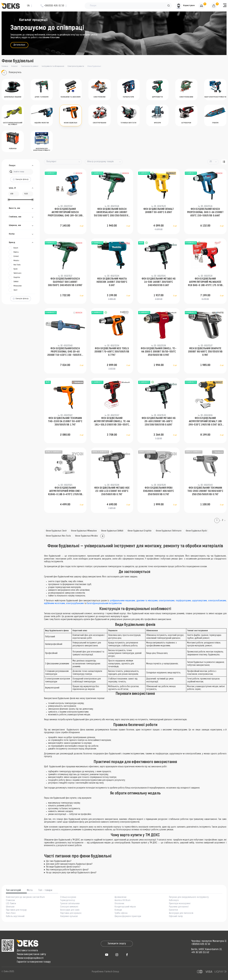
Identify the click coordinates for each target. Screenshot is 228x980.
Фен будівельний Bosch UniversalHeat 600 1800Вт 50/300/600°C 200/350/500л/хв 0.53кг (112, 213)
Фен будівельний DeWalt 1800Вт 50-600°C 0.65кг (159, 211)
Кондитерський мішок (125, 907)
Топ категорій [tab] (14, 890)
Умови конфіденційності (30, 958)
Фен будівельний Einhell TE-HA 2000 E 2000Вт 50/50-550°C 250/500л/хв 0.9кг (159, 352)
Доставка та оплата (27, 951)
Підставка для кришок (71, 913)
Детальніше (19, 45)
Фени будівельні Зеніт (56, 531)
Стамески (10, 901)
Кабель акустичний (15, 917)
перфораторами (183, 601)
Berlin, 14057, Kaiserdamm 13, (207, 950)
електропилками (167, 601)
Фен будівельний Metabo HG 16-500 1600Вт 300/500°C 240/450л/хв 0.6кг (159, 282)
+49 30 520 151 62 (200, 953)
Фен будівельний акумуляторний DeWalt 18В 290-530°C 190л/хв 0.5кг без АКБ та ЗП (205, 422)
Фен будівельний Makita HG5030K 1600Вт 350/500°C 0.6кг (112, 282)
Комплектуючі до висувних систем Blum (25, 897)
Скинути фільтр (21, 179)
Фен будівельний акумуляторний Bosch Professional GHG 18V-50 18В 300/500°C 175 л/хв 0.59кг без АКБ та (65, 213)
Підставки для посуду (16, 910)
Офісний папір (176, 917)
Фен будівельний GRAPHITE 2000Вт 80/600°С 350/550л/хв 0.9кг (205, 352)
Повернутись (12, 73)
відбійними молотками (55, 604)
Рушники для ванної (179, 907)
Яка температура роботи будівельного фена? (67, 870)
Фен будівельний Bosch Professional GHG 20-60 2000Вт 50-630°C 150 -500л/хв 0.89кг (65, 352)
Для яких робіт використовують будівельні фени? (69, 864)
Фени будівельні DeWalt (112, 531)
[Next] (226, 520)
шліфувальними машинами (123, 601)
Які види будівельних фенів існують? (63, 867)
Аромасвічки (120, 897)
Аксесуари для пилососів (181, 913)
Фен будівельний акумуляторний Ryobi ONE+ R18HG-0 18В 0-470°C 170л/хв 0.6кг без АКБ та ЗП (65, 492)
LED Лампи (11, 904)
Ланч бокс (11, 913)
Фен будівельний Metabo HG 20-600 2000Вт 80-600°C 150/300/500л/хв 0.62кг (159, 422)
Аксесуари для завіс (70, 910)
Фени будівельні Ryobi (196, 531)
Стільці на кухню (68, 897)
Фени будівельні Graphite (140, 531)
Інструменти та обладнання (53, 66)
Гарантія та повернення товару (34, 962)
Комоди (118, 910)
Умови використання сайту (31, 954)
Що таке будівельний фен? (59, 861)
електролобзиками (217, 601)
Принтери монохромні (180, 904)
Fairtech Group (112, 972)
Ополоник (119, 904)
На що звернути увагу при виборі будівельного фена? (71, 873)
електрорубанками (75, 604)
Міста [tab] (30, 890)
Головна (5, 66)
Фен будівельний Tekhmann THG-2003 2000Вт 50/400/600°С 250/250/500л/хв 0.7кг (205, 491)
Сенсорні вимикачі (69, 907)
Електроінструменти (76, 66)
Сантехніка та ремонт (30, 66)
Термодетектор (68, 901)
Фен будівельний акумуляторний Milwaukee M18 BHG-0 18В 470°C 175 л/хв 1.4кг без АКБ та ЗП (205, 282)
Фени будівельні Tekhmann (169, 531)
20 (211, 162)
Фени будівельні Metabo (86, 536)
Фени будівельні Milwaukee (84, 531)
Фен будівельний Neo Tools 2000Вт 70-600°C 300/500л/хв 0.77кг (112, 352)
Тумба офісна (121, 913)
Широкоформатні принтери (128, 917)
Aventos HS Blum (123, 901)
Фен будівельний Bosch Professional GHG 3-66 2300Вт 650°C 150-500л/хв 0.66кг (205, 213)
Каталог (15, 66)
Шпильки (10, 907)
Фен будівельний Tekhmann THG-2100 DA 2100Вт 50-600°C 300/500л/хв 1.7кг (65, 422)
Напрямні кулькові (69, 917)
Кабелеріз (174, 901)
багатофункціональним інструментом (104, 604)
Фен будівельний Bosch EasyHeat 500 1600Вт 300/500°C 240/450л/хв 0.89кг (65, 282)
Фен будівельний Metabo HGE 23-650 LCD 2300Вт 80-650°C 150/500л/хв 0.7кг (112, 491)
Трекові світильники (70, 904)
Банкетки (173, 910)
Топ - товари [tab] (45, 890)
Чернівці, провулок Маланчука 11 (209, 941)
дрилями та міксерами (147, 601)
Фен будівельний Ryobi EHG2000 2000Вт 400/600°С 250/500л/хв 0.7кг (159, 491)
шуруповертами (199, 601)
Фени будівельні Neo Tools (58, 536)
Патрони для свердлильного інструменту (189, 897)
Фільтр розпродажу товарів (100, 162)
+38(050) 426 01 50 (201, 944)
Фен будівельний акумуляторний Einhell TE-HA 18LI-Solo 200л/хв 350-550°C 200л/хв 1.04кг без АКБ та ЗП (112, 422)
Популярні (51, 162)
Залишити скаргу (117, 944)
